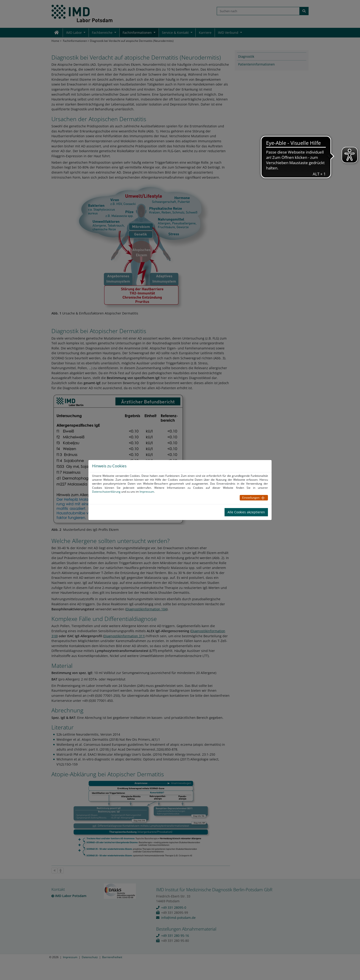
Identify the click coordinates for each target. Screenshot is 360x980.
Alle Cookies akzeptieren (246, 512)
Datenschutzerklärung (106, 492)
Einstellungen (251, 498)
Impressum (147, 492)
